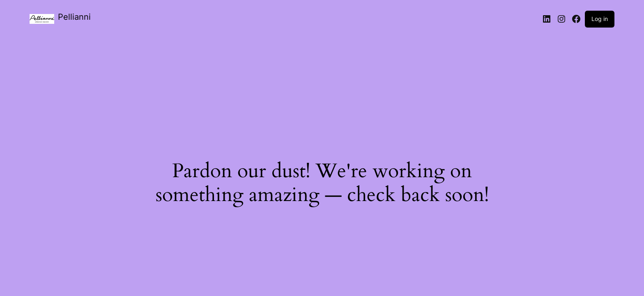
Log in (600, 19)
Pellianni (74, 17)
